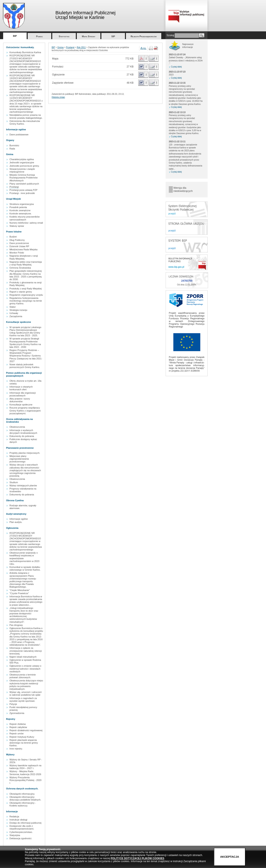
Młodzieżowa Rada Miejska (23, 249)
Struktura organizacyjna (22, 204)
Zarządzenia (16, 316)
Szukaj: (171, 35)
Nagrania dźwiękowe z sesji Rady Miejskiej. (24, 257)
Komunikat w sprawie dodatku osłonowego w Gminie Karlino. (25, 568)
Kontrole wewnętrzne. (21, 214)
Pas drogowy (16, 625)
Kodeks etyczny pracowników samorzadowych (25, 218)
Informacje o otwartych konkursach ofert (21, 388)
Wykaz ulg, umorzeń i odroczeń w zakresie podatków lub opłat (26, 693)
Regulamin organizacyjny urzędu (26, 295)
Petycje (13, 704)
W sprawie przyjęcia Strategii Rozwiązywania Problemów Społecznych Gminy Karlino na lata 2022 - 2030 (25, 343)
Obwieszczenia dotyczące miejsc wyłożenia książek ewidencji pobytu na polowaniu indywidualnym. (26, 685)
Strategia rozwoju (18, 310)
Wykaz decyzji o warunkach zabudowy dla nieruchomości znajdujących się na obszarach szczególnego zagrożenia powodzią (25, 470)
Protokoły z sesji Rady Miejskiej (26, 289)
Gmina (60, 47)
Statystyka (15, 835)
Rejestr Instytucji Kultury (22, 737)
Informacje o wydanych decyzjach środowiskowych (23, 432)
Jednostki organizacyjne (22, 162)
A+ (142, 48)
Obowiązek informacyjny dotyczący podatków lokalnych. (25, 798)
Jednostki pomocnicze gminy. (24, 166)
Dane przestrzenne (19, 243)
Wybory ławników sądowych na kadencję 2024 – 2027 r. (25, 767)
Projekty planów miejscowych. (25, 453)
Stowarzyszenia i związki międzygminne (22, 170)
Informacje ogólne (19, 519)
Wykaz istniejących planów (23, 485)
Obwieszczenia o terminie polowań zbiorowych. (23, 676)
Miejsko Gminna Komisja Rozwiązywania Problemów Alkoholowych (24, 178)
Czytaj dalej (176, 67)
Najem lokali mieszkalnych (23, 657)
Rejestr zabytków (18, 727)
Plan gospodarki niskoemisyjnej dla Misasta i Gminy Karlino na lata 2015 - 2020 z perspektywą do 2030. (26, 275)
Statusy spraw (17, 226)
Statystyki (64, 36)
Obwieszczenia (17, 427)
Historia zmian (58, 97)
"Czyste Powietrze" (19, 593)
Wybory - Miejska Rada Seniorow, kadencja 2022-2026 (25, 773)
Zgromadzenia (17, 713)
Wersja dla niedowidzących (183, 189)
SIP (113, 36)
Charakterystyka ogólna (22, 159)
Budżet (13, 237)
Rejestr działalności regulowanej (26, 730)
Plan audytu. (16, 522)
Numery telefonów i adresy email (26, 223)
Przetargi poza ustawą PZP (23, 190)
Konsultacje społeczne (21, 405)
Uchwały (14, 313)
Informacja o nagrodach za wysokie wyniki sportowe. (23, 700)
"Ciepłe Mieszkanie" (20, 590)
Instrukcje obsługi (18, 820)
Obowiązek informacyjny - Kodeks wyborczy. (23, 804)
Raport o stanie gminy (21, 292)
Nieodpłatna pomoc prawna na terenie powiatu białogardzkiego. (26, 116)
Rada (12, 149)
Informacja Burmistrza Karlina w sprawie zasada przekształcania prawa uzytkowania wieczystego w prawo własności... (26, 601)
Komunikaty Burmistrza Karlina (25, 52)
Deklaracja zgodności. (21, 838)
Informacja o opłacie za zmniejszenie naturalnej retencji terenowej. (26, 651)
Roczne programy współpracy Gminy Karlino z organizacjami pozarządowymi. (25, 410)
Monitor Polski (17, 253)
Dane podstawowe (19, 135)
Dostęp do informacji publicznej (25, 823)
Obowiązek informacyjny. (22, 794)
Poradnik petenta (18, 207)
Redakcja (14, 817)
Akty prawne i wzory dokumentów (20, 400)
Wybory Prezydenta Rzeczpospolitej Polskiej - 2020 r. (25, 780)
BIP (15, 36)
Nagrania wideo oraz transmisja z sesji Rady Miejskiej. (26, 263)
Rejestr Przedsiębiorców (144, 36)
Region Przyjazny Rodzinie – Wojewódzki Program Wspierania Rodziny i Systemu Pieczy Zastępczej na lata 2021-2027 (26, 356)
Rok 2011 (81, 47)
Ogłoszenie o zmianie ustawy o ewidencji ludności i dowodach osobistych (25, 669)
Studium (14, 482)
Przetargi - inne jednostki (22, 193)
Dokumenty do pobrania (22, 436)
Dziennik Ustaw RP (19, 246)
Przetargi (14, 187)
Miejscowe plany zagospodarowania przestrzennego (19, 459)
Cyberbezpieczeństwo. (21, 832)
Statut (12, 307)
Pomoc (39, 36)
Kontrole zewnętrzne (20, 210)
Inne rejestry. (16, 749)
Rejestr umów (16, 733)
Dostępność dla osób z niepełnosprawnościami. (22, 827)
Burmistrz (14, 145)
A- (145, 48)
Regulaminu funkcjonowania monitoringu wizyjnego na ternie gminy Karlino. (26, 301)
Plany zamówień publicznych (24, 184)
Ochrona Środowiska (20, 268)
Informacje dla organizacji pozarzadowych (23, 394)
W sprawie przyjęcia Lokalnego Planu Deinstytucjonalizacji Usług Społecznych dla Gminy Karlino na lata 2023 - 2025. (25, 331)
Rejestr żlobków (18, 724)
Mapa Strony (89, 36)
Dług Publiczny (17, 240)
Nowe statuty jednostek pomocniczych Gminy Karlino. (25, 366)
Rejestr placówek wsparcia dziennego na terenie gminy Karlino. (24, 743)
